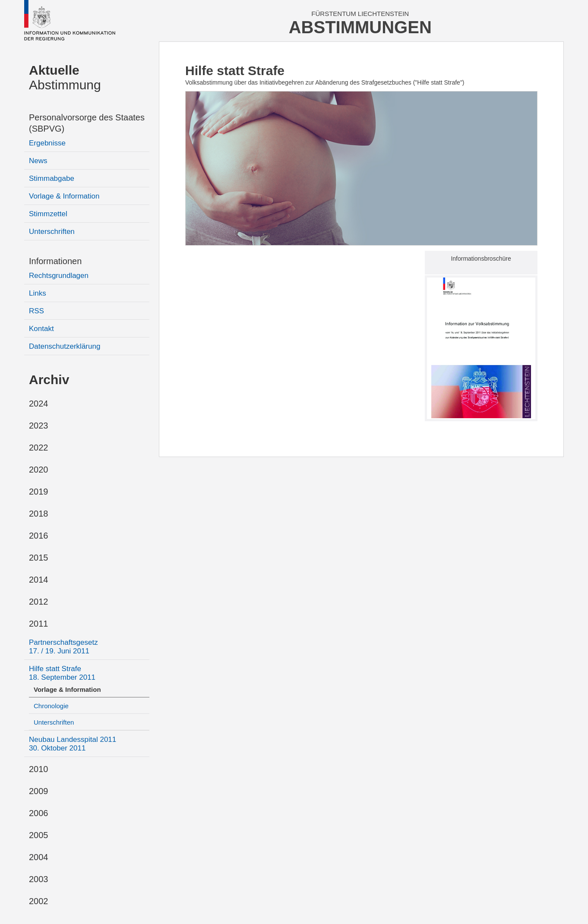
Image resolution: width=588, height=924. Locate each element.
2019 (39, 492)
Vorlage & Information (64, 196)
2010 (39, 769)
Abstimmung (65, 77)
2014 (39, 580)
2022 (39, 448)
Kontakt (41, 329)
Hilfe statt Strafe (62, 673)
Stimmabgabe (52, 178)
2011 (39, 624)
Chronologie (51, 706)
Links (38, 293)
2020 (39, 470)
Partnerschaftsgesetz (63, 647)
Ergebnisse (47, 143)
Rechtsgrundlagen (59, 276)
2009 (39, 791)
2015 (39, 558)
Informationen (55, 261)
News (38, 161)
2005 (39, 835)
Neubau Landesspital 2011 (73, 744)
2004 (39, 857)
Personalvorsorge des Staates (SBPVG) (87, 123)
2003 (39, 879)
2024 (39, 404)
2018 (39, 514)
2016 (39, 536)
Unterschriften (52, 232)
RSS (36, 311)
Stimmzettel (48, 214)
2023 (39, 426)
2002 (39, 901)
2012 (39, 602)
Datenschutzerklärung (65, 346)
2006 (39, 813)
